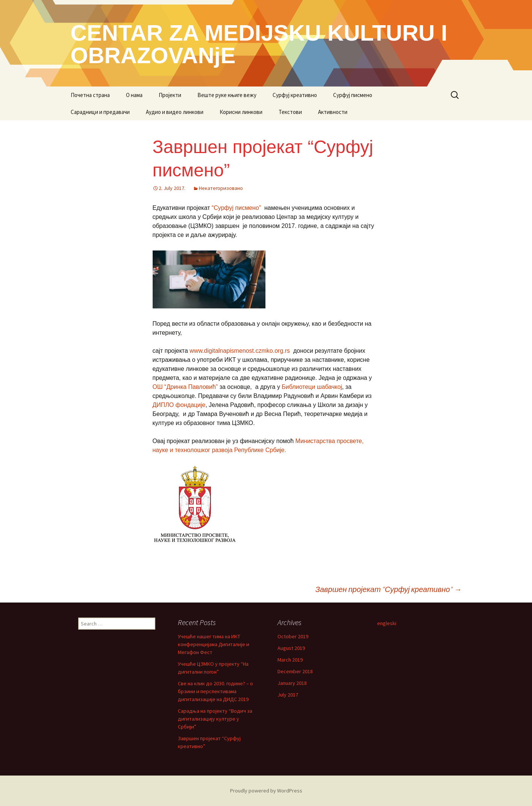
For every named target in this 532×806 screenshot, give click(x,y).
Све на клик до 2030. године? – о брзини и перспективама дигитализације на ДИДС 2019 (215, 691)
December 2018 (295, 671)
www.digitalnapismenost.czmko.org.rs (240, 351)
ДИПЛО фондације (179, 405)
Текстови (290, 112)
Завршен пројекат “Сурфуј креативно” (389, 589)
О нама (134, 95)
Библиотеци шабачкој (312, 387)
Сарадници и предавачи (100, 112)
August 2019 (291, 648)
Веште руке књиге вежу (227, 95)
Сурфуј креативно (295, 95)
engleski (387, 623)
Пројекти (170, 95)
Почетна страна (90, 95)
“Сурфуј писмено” (237, 208)
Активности (333, 112)
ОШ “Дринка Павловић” (185, 387)
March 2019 (290, 660)
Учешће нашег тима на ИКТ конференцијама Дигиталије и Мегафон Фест (214, 644)
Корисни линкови (241, 112)
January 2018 (292, 683)
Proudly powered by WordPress (266, 791)
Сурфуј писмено (353, 95)
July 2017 (288, 695)
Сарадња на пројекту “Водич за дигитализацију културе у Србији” (215, 719)
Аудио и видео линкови (175, 112)
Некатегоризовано (221, 188)
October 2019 (293, 636)
